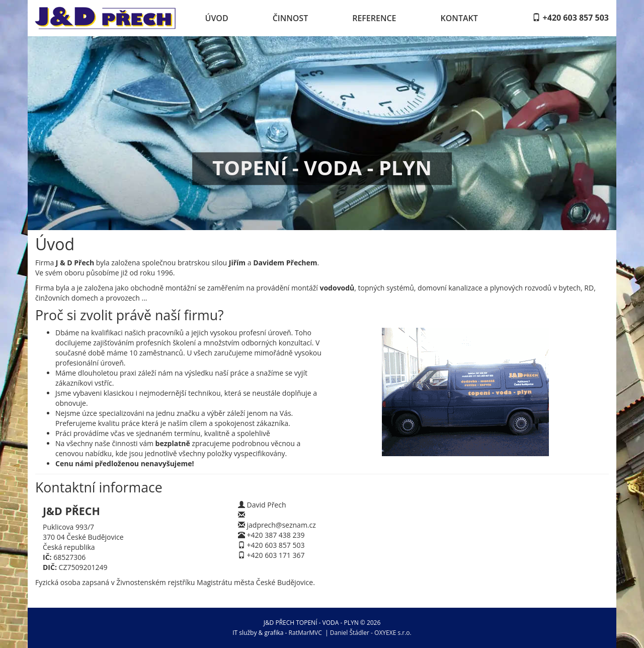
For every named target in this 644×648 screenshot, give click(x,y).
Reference (374, 18)
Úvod (217, 18)
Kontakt (459, 18)
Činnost (291, 18)
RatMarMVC (305, 633)
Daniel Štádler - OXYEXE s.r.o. (371, 633)
